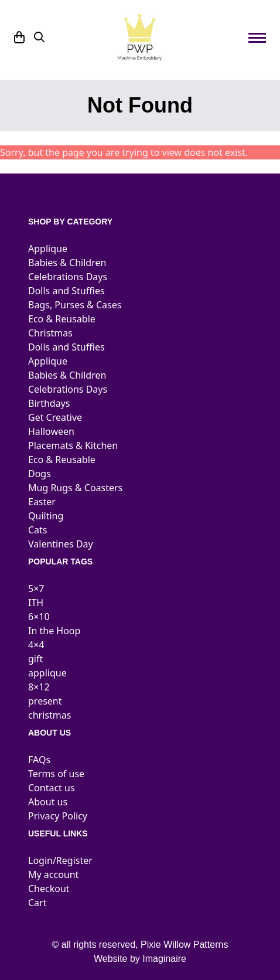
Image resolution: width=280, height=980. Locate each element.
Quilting (46, 516)
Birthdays (49, 403)
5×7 (36, 588)
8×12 (39, 687)
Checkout (49, 889)
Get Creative (55, 417)
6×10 (39, 617)
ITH (36, 603)
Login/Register (60, 860)
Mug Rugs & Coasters (75, 488)
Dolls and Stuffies (66, 291)
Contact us (52, 788)
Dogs (40, 474)
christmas (49, 715)
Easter (42, 502)
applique (47, 673)
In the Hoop (54, 631)
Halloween (51, 431)
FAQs (39, 760)
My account (53, 874)
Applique (48, 249)
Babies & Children (67, 263)
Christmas (50, 333)
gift (35, 659)
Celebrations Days (68, 277)
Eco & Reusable (62, 319)
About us (48, 802)
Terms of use (56, 774)
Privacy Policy (58, 816)
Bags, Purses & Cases (75, 305)
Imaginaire (164, 959)
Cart (37, 903)
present (45, 701)
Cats (38, 530)
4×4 (36, 645)
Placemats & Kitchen (73, 445)
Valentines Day (61, 544)
